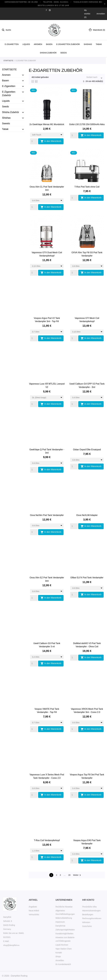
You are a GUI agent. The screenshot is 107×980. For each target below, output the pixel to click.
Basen (49, 44)
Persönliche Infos (89, 907)
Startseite (9, 70)
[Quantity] (34, 141)
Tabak (99, 44)
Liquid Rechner (62, 945)
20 (69, 875)
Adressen (86, 922)
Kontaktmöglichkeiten (65, 934)
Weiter (77, 875)
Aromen (38, 44)
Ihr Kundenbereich (63, 964)
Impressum (60, 922)
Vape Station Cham (64, 949)
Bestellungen (88, 915)
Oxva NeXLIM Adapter (87, 515)
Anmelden (60, 960)
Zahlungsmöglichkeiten (65, 930)
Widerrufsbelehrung (64, 918)
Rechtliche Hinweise (64, 907)
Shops (58, 957)
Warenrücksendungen (91, 911)
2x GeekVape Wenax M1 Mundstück (47, 124)
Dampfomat (60, 926)
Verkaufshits (34, 915)
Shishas (88, 44)
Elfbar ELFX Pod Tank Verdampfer (87, 578)
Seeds (64, 53)
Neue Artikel (34, 911)
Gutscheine (87, 926)
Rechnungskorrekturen (92, 918)
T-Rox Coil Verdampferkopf (47, 840)
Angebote (33, 907)
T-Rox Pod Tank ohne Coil (87, 187)
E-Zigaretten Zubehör (68, 44)
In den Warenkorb (51, 141)
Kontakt (59, 953)
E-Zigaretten (12, 44)
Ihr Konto (88, 900)
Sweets (6, 123)
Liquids (26, 44)
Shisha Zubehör (48, 53)
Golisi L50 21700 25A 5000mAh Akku (87, 124)
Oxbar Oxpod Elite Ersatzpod (87, 450)
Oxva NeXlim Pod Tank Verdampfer (47, 515)
